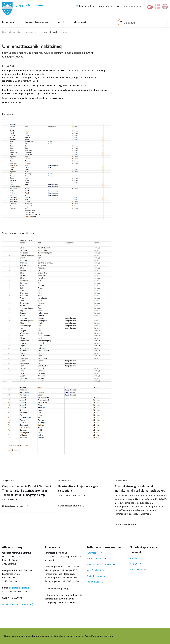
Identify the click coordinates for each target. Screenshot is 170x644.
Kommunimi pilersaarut (110, 6)
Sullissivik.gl (136, 569)
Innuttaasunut (11, 22)
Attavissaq (92, 553)
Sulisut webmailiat (96, 576)
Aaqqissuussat (94, 558)
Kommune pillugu (132, 6)
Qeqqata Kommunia (11, 32)
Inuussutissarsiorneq (38, 22)
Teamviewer (93, 582)
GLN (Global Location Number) (17, 604)
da (157, 6)
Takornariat (79, 22)
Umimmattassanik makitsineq (54, 32)
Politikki (62, 22)
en (165, 6)
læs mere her (106, 636)
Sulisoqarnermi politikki (99, 564)
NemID (133, 564)
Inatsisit (134, 558)
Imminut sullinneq (88, 6)
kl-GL (150, 6)
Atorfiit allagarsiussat (98, 570)
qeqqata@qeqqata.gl (19, 588)
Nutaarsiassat (31, 32)
